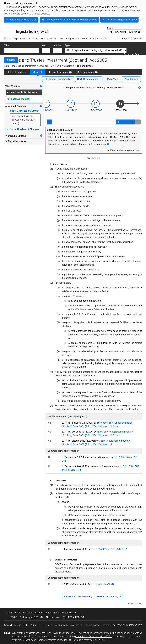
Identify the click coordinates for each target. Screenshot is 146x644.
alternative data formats (57, 613)
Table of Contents (17, 72)
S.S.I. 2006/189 (131, 466)
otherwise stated (102, 633)
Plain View (113, 79)
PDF (36, 617)
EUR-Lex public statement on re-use (86, 640)
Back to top (136, 603)
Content (38, 72)
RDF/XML (80, 617)
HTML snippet (26, 617)
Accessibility (62, 625)
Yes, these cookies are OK (23, 20)
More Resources (85, 72)
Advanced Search (133, 54)
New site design (12, 625)
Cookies (107, 625)
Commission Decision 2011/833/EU (94, 636)
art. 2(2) (66, 470)
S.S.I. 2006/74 (98, 584)
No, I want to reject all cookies (121, 20)
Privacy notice (92, 625)
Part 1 (58, 66)
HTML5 (14, 617)
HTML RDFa (68, 617)
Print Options (131, 79)
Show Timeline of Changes (25, 129)
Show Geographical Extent (24, 111)
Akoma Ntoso (53, 617)
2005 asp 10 (45, 66)
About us (36, 625)
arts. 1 (106, 426)
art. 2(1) (134, 457)
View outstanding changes (123, 150)
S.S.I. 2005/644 (122, 457)
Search (11, 60)
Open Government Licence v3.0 (62, 633)
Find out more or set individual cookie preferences (71, 20)
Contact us (76, 625)
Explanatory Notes (59, 72)
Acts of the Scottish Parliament (20, 66)
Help (26, 625)
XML (42, 617)
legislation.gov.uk (27, 30)
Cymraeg (137, 39)
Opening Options (16, 136)
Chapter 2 (69, 66)
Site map (48, 625)
